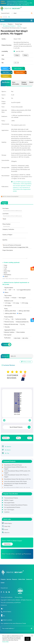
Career (3, 583)
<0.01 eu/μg (24, 303)
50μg (25, 55)
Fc (14, 290)
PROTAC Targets (9, 500)
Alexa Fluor (7, 271)
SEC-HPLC (25, 338)
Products (3, 579)
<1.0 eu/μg (7, 303)
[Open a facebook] (1, 592)
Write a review (26, 362)
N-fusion (13, 298)
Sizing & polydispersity (22, 322)
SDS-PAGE (17, 338)
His (5, 290)
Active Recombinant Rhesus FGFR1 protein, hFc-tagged (17, 472)
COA (29, 438)
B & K (22, 324)
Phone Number (7, 224)
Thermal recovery (9, 322)
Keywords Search (5, 13)
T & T (6, 319)
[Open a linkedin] (6, 592)
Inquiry (7, 69)
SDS (18, 438)
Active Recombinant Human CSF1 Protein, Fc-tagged (17, 476)
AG (12, 319)
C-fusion (6, 298)
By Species (8, 446)
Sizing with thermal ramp (11, 324)
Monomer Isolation (9, 332)
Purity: (6, 309)
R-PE (5, 267)
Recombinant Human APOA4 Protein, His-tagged (16, 469)
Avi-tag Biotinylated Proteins (12, 507)
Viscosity (6, 327)
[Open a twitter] (4, 592)
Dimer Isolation (20, 332)
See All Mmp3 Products (16, 427)
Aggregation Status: (10, 330)
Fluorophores (7, 275)
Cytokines (7, 512)
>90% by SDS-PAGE (23, 311)
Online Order (21, 72)
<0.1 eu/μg (15, 303)
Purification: (8, 338)
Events (6, 529)
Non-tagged (22, 298)
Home (4, 24)
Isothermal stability (20, 319)
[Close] (28, 639)
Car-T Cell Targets (9, 510)
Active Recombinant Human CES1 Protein (16, 482)
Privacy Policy (5, 642)
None (5, 265)
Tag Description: (9, 288)
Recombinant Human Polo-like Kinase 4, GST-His (18, 480)
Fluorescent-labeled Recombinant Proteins (16, 505)
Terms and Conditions (7, 597)
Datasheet (5, 438)
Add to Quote (20, 69)
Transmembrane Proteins (11, 498)
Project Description (8, 250)
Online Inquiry (8, 523)
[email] (9, 17)
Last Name (6, 214)
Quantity (5, 240)
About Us (7, 533)
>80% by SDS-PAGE (10, 311)
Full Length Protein (9, 503)
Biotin (5, 273)
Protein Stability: (9, 317)
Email (5, 219)
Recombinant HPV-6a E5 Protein (13, 466)
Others (19, 26)
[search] (32, 13)
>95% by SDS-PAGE (10, 313)
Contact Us (29, 579)
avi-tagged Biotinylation (23, 290)
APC (5, 269)
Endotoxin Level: (9, 301)
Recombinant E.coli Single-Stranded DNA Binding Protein (15, 485)
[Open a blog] (9, 592)
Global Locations (8, 620)
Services (9, 579)
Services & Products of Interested (12, 245)
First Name (6, 208)
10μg (17, 55)
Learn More (25, 5)
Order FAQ (7, 526)
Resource (15, 579)
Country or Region (7, 235)
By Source (8, 450)
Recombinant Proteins (9, 26)
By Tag (7, 453)
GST (9, 290)
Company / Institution (8, 229)
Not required (7, 306)
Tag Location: (8, 295)
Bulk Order (8, 72)
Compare (7, 76)
